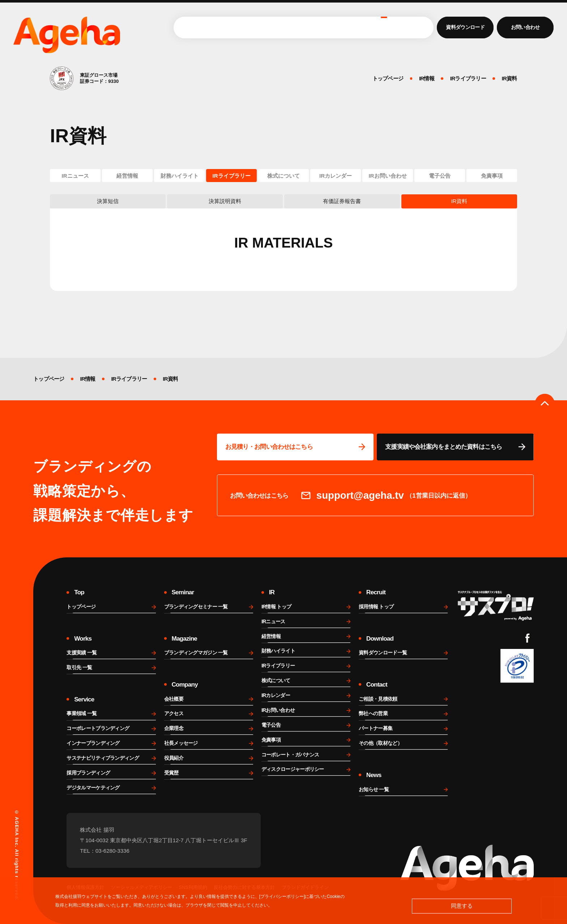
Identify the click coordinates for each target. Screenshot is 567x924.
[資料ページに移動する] (455, 447)
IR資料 (459, 201)
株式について (283, 176)
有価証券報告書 (342, 201)
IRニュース (75, 176)
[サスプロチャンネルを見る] (496, 606)
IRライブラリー (231, 176)
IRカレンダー (336, 176)
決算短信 (108, 201)
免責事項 (492, 176)
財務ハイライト (180, 176)
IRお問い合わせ (387, 176)
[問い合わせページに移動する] (295, 447)
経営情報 (127, 176)
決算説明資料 (225, 201)
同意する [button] (462, 906)
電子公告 (440, 176)
